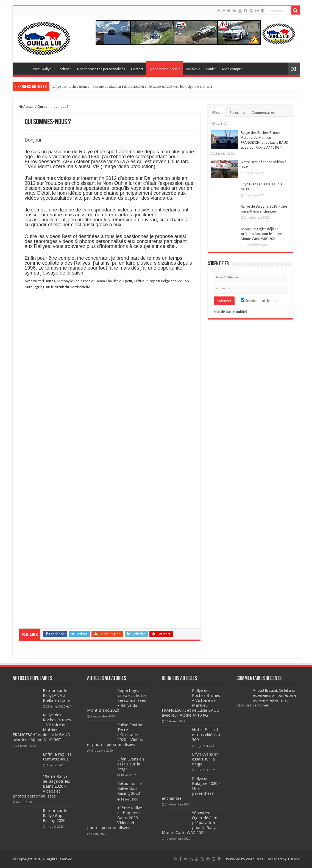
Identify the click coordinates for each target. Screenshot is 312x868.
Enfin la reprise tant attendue (57, 757)
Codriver (64, 69)
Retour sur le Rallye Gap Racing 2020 (55, 816)
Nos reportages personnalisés (101, 69)
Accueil (27, 107)
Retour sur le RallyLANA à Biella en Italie (56, 695)
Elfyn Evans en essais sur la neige (131, 764)
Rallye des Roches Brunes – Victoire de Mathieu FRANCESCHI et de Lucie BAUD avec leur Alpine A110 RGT (132, 87)
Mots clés (220, 124)
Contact (137, 69)
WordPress (254, 859)
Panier (211, 69)
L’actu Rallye (42, 69)
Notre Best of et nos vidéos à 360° (206, 735)
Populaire (237, 113)
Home (23, 68)
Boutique (193, 69)
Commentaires (263, 113)
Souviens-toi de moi (259, 301)
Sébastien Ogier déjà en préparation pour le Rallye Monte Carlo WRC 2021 (261, 234)
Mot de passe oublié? (231, 312)
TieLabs (293, 859)
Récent (218, 113)
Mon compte (232, 69)
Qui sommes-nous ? (164, 69)
